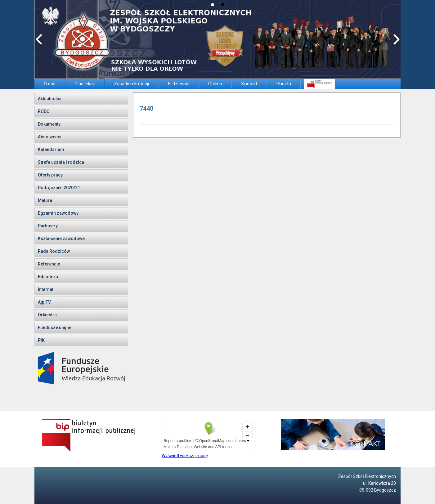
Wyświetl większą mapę (185, 456)
